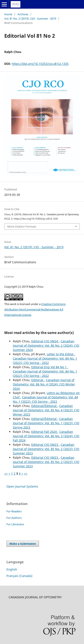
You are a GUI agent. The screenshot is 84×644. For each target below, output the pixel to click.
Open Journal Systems (22, 486)
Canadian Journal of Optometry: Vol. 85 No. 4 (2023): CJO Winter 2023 (46, 410)
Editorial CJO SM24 (45, 341)
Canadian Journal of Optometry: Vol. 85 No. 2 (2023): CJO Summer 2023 (46, 449)
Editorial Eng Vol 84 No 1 (49, 367)
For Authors (14, 518)
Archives (23, 14)
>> (26, 473)
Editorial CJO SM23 (45, 445)
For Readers (14, 511)
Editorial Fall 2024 (44, 432)
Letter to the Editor (61, 354)
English (12, 569)
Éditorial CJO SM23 (45, 458)
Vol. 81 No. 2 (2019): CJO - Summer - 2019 (30, 19)
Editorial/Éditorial (44, 406)
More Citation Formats (22, 226)
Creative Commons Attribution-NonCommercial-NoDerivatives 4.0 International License (35, 309)
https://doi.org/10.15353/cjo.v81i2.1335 (40, 64)
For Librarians (15, 524)
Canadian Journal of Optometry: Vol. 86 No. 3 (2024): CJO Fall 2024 (46, 436)
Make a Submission (23, 544)
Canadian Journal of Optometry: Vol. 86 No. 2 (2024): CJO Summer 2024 (46, 345)
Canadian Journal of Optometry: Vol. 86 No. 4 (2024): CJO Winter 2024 (44, 384)
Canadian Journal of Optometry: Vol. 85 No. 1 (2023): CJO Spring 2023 (46, 423)
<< (6, 473)
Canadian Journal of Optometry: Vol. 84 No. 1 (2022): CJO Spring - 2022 (45, 361)
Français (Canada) (19, 576)
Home (8, 14)
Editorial (38, 380)
